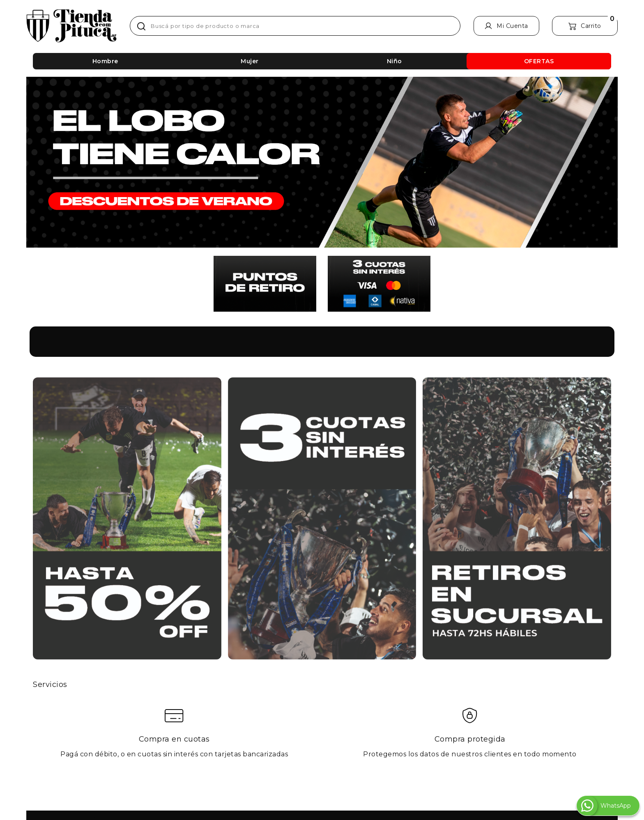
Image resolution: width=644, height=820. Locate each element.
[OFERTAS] (539, 61)
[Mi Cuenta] (506, 26)
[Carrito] (585, 26)
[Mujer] (250, 61)
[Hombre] (105, 61)
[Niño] (394, 61)
